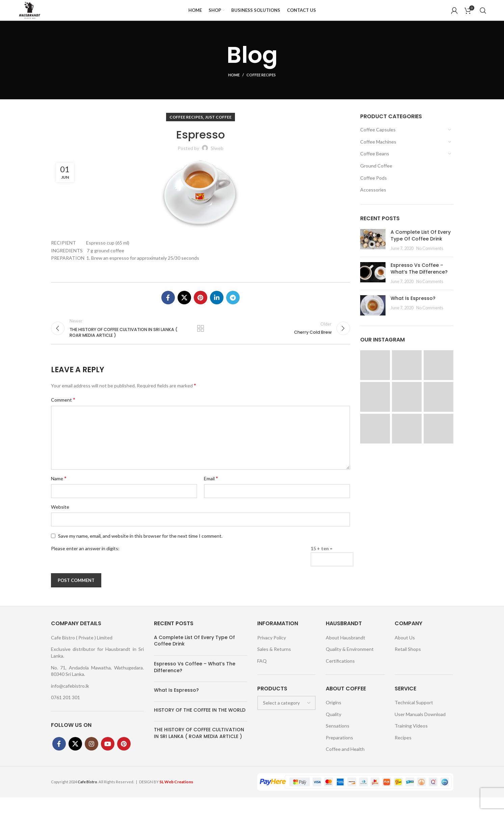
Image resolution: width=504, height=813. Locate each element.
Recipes (403, 753)
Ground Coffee (376, 175)
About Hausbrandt (346, 653)
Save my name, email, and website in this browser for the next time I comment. (140, 551)
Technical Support (414, 718)
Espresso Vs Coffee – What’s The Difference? (419, 278)
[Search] (483, 15)
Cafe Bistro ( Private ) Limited (82, 653)
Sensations (338, 742)
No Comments (430, 258)
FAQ (262, 677)
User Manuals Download (420, 730)
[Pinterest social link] (201, 307)
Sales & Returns (274, 665)
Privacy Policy (272, 653)
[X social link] (184, 307)
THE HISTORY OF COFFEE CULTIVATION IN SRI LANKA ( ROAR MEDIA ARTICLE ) (199, 749)
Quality (334, 730)
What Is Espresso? (413, 308)
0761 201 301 (65, 713)
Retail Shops (408, 665)
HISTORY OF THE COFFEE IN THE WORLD (200, 726)
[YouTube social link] (108, 760)
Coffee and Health (345, 765)
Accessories (373, 199)
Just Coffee (218, 127)
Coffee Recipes (261, 85)
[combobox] (287, 718)
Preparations (339, 753)
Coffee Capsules (378, 139)
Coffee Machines (378, 151)
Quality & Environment (350, 665)
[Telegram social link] (233, 307)
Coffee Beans (375, 163)
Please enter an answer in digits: (85, 564)
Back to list (201, 341)
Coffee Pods (374, 187)
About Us (405, 653)
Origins (334, 718)
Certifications (340, 677)
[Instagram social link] (91, 760)
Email (211, 494)
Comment (63, 415)
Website (60, 523)
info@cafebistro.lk (70, 701)
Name (59, 494)
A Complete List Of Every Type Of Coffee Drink (421, 245)
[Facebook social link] (168, 307)
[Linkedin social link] (217, 307)
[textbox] (281, 718)
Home (234, 85)
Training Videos (411, 742)
